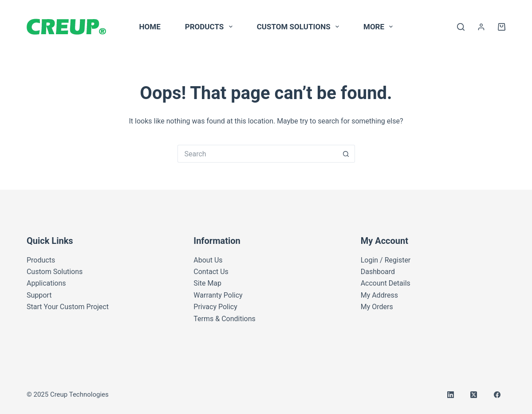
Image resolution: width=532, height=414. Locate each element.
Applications (46, 283)
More (380, 27)
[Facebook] (497, 395)
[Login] (481, 27)
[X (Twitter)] (474, 395)
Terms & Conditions (225, 319)
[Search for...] (257, 154)
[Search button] (346, 154)
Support (39, 295)
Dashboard (378, 272)
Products (211, 27)
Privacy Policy (215, 307)
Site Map (207, 283)
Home (150, 27)
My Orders (377, 307)
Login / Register (386, 260)
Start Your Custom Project (68, 307)
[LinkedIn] (451, 395)
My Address (379, 295)
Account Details (386, 283)
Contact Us (211, 272)
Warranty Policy (218, 295)
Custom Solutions (300, 27)
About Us (208, 260)
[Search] (461, 27)
